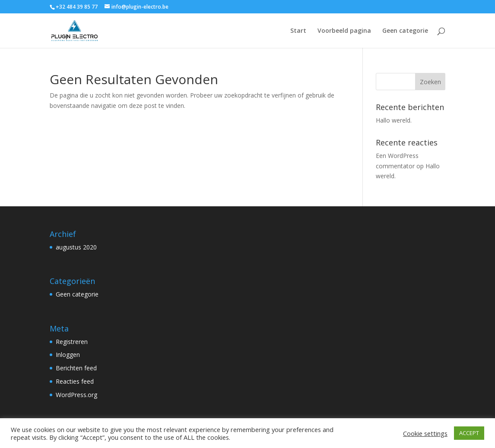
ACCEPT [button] (469, 433)
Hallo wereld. (394, 120)
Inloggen (68, 355)
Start (298, 31)
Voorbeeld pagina (344, 31)
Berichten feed (76, 368)
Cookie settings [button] (425, 433)
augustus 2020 (76, 247)
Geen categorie (405, 31)
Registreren (72, 342)
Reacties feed (75, 381)
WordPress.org (76, 395)
